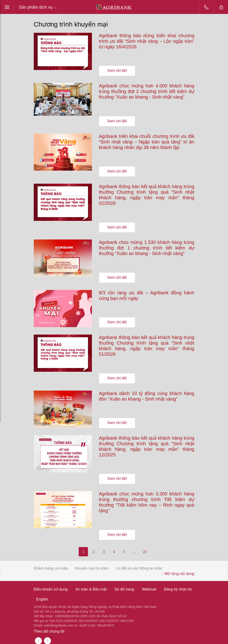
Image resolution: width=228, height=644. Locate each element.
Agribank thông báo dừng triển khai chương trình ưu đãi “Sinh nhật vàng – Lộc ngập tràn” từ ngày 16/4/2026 (147, 41)
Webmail (149, 586)
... (134, 548)
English (42, 596)
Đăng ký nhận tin (178, 586)
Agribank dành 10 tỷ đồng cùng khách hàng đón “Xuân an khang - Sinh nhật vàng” (147, 394)
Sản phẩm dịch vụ (38, 7)
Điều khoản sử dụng (51, 586)
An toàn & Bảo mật (91, 586)
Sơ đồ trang (124, 586)
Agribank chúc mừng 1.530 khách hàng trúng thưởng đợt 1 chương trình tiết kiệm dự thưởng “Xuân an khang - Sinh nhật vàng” (147, 246)
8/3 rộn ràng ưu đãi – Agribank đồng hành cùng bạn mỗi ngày (147, 294)
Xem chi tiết (117, 70)
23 (145, 548)
